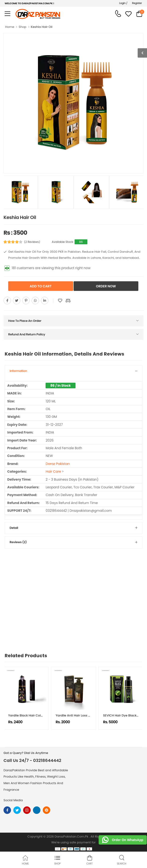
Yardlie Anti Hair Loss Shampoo (79, 715)
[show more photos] (142, 53)
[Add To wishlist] (60, 300)
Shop (23, 27)
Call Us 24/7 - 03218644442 (32, 760)
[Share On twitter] (17, 300)
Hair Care (53, 471)
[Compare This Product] (68, 300)
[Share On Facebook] (7, 300)
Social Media (13, 800)
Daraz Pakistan (58, 464)
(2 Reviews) (32, 242)
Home (10, 27)
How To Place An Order (25, 321)
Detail (14, 528)
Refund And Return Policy (27, 334)
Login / (123, 3)
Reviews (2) (18, 542)
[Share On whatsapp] (35, 300)
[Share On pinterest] (26, 300)
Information (18, 371)
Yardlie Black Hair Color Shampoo (34, 715)
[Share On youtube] (45, 300)
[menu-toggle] (7, 14)
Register (137, 3)
